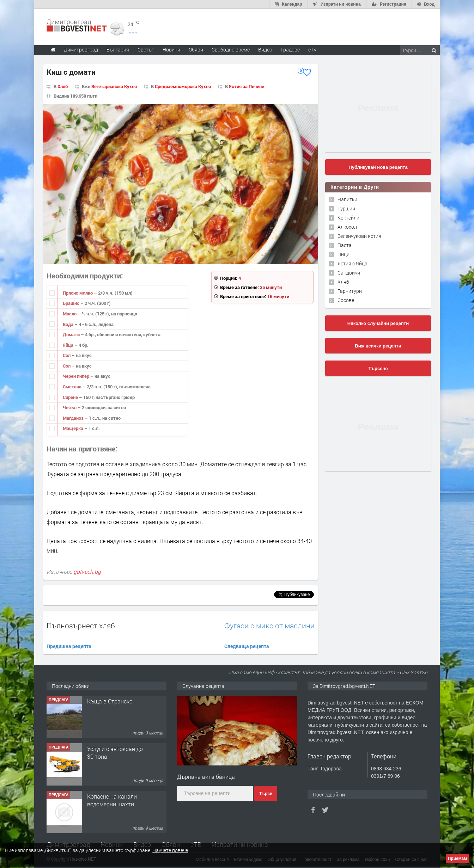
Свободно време (231, 50)
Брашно (72, 303)
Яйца (69, 345)
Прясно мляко (78, 293)
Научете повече (170, 850)
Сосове (346, 300)
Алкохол (347, 227)
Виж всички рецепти (378, 346)
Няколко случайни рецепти (378, 323)
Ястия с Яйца (353, 263)
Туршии (346, 208)
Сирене (71, 397)
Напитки (347, 199)
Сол (67, 355)
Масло (70, 314)
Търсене (378, 368)
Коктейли (348, 218)
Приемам (457, 858)
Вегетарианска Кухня (114, 86)
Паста (345, 245)
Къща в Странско (110, 701)
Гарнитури (350, 291)
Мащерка (74, 428)
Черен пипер (77, 376)
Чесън (70, 407)
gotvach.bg (87, 572)
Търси (266, 794)
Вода (69, 324)
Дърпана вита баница (206, 777)
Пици (344, 254)
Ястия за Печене (247, 86)
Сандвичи (349, 273)
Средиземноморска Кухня (183, 86)
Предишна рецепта (69, 646)
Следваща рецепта (247, 646)
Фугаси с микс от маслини (269, 626)
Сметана (73, 387)
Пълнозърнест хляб (81, 626)
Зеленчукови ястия (359, 236)
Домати (72, 334)
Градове (290, 50)
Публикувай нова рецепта (378, 167)
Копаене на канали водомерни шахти (112, 800)
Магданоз (74, 418)
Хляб (63, 86)
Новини (171, 50)
